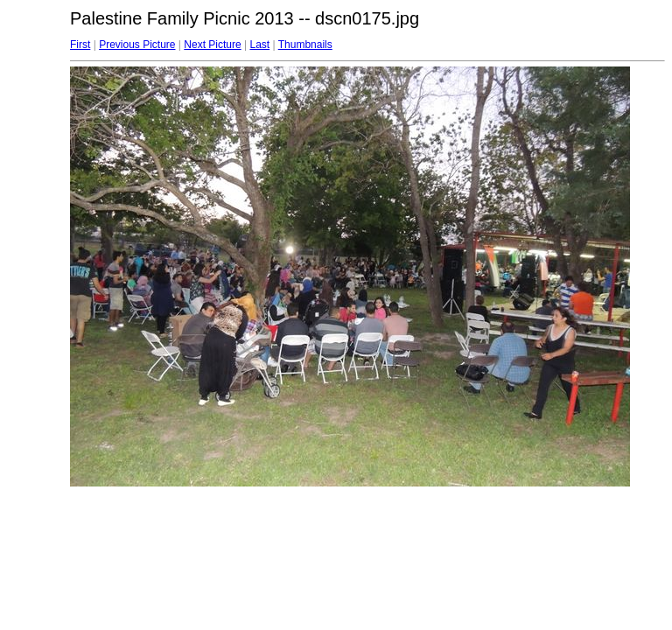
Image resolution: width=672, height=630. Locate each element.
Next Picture (212, 45)
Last (259, 45)
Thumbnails (305, 45)
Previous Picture (137, 45)
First (80, 45)
